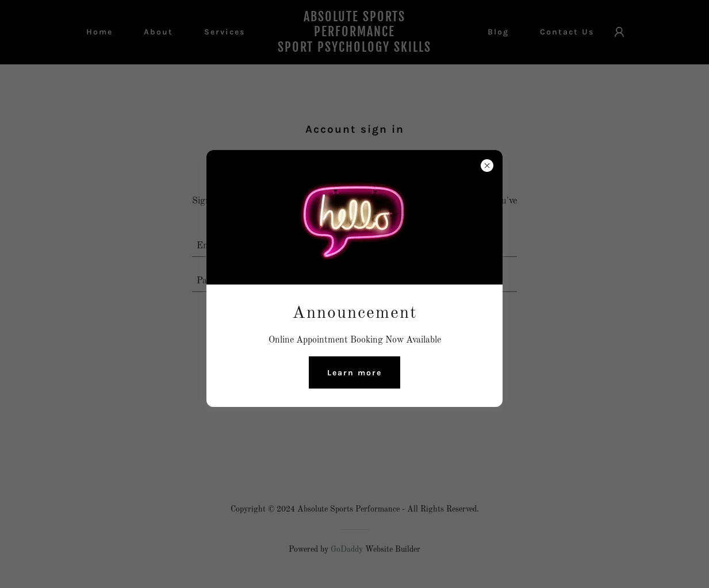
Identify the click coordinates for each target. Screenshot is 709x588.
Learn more (354, 373)
